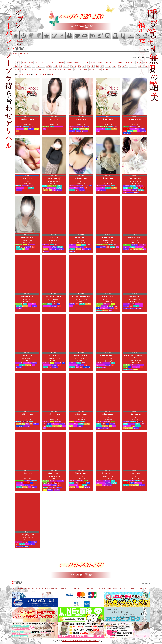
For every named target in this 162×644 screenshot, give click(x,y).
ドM (34, 66)
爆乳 (93, 66)
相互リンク (135, 588)
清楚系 (145, 62)
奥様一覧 (34, 588)
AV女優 (31, 62)
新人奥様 (106, 69)
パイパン (108, 66)
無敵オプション (143, 66)
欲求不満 (49, 66)
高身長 (100, 62)
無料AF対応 (133, 66)
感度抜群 (66, 66)
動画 (86, 69)
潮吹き (114, 66)
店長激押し (69, 62)
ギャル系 (127, 62)
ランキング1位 (37, 69)
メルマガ (116, 588)
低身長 (106, 62)
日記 (49, 588)
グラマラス (93, 62)
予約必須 (77, 62)
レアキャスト (52, 62)
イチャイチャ (41, 66)
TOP (15, 588)
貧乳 (84, 66)
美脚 (102, 66)
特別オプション (18, 69)
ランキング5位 (78, 69)
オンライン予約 (125, 588)
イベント (76, 588)
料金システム (56, 588)
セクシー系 (119, 62)
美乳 (79, 66)
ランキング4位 (68, 69)
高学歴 (55, 66)
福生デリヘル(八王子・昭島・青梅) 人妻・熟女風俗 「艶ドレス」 (80, 641)
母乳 (119, 66)
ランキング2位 (47, 69)
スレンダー (85, 62)
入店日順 (27, 74)
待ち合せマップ (67, 588)
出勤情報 (20, 588)
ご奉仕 (16, 66)
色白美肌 (73, 66)
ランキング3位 (57, 69)
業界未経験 (61, 62)
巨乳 (88, 66)
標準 (21, 74)
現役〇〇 (38, 62)
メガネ (112, 62)
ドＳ (21, 66)
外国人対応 (27, 66)
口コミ (93, 588)
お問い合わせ (144, 588)
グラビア (83, 588)
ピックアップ (93, 69)
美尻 (97, 66)
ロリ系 (133, 62)
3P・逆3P (27, 69)
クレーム (100, 588)
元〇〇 (44, 62)
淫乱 (61, 66)
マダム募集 (108, 588)
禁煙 (100, 69)
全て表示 (24, 62)
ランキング (42, 588)
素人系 (139, 62)
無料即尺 (125, 66)
